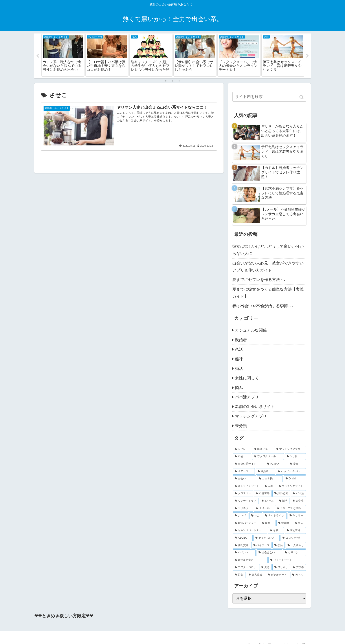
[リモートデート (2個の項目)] (287, 560)
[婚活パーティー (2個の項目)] (246, 523)
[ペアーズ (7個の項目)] (244, 472)
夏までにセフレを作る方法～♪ (259, 280)
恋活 (239, 349)
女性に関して (247, 378)
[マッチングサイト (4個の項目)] (291, 486)
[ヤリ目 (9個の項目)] (295, 457)
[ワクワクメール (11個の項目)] (268, 457)
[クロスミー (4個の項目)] (243, 494)
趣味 (239, 359)
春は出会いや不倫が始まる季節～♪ (263, 306)
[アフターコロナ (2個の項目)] (246, 568)
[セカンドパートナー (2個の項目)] (250, 531)
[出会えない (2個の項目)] (269, 553)
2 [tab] (172, 81)
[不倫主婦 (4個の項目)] (263, 494)
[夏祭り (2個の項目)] (268, 523)
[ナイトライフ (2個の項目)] (275, 516)
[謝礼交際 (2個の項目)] (242, 545)
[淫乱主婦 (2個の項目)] (295, 531)
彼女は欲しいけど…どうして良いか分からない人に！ (268, 250)
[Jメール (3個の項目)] (268, 501)
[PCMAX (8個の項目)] (276, 464)
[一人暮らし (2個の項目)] (296, 545)
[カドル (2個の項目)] (298, 575)
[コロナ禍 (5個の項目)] (270, 479)
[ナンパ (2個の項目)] (241, 516)
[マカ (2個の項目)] (256, 516)
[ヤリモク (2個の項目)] (243, 508)
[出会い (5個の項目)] (244, 479)
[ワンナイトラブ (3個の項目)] (246, 501)
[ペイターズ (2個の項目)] (261, 545)
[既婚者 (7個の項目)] (265, 472)
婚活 (239, 369)
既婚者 (241, 340)
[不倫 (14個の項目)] (242, 457)
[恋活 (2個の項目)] (279, 545)
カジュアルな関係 (251, 330)
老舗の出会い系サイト (255, 407)
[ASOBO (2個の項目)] (243, 538)
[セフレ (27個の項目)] (242, 449)
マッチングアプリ (251, 416)
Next (307, 56)
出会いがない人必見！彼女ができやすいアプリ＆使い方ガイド (268, 267)
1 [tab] (166, 81)
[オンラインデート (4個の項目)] (247, 486)
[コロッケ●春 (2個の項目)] (293, 538)
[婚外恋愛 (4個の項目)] (281, 494)
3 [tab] (179, 81)
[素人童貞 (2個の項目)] (256, 575)
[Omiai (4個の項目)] (295, 479)
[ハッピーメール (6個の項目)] (291, 472)
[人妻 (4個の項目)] (269, 486)
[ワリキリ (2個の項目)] (281, 568)
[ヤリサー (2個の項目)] (297, 516)
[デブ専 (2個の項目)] (298, 568)
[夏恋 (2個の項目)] (265, 568)
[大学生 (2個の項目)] (298, 501)
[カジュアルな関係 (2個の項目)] (290, 508)
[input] (269, 97)
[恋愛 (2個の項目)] (276, 531)
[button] (302, 97)
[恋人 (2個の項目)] (299, 523)
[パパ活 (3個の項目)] (298, 494)
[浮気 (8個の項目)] (297, 464)
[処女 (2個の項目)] (239, 575)
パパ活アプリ (247, 397)
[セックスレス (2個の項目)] (267, 538)
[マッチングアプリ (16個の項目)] (290, 449)
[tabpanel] (63, 55)
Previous (38, 56)
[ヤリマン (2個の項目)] (294, 553)
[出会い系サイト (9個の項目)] (248, 464)
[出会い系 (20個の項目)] (263, 449)
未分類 (241, 426)
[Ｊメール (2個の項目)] (264, 508)
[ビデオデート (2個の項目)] (278, 575)
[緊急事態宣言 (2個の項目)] (250, 560)
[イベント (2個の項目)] (244, 553)
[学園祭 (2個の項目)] (284, 523)
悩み (239, 388)
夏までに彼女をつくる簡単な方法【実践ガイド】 (268, 293)
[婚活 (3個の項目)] (283, 501)
